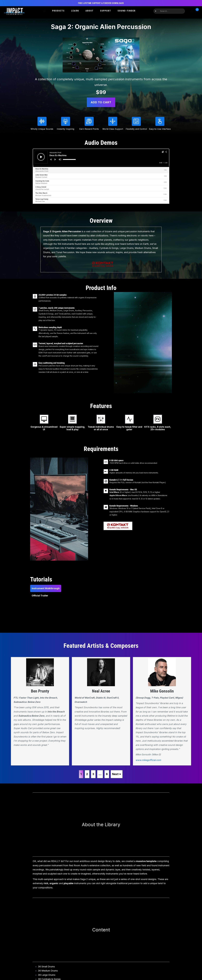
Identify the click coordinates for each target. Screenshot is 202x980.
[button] (156, 11)
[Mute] (60, 159)
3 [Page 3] (93, 774)
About (90, 11)
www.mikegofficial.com (148, 760)
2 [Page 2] (87, 774)
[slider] (69, 159)
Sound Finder (127, 11)
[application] (101, 158)
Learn (75, 11)
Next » (117, 774)
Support (106, 11)
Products (58, 11)
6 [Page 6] (107, 774)
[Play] (41, 157)
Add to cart (101, 102)
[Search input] (171, 11)
